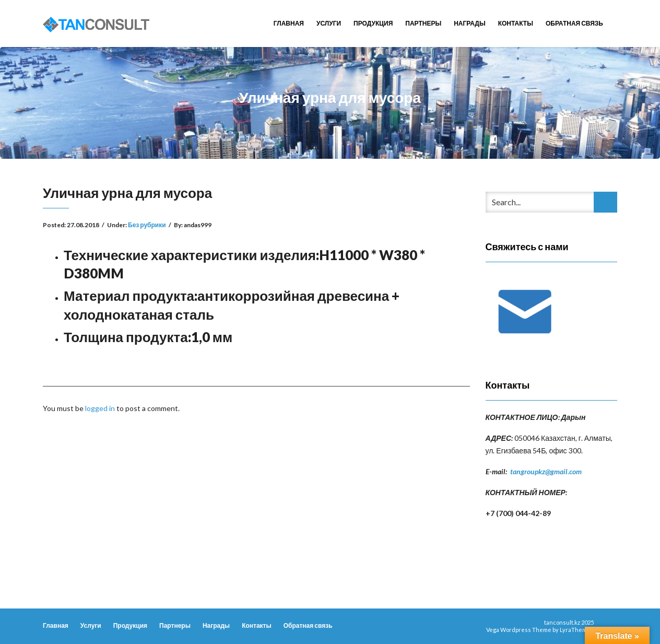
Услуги (329, 23)
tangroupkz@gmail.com (546, 471)
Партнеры (423, 23)
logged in (100, 408)
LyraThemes (577, 630)
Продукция (373, 23)
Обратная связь (574, 23)
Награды (470, 23)
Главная (289, 23)
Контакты (516, 23)
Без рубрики (147, 225)
